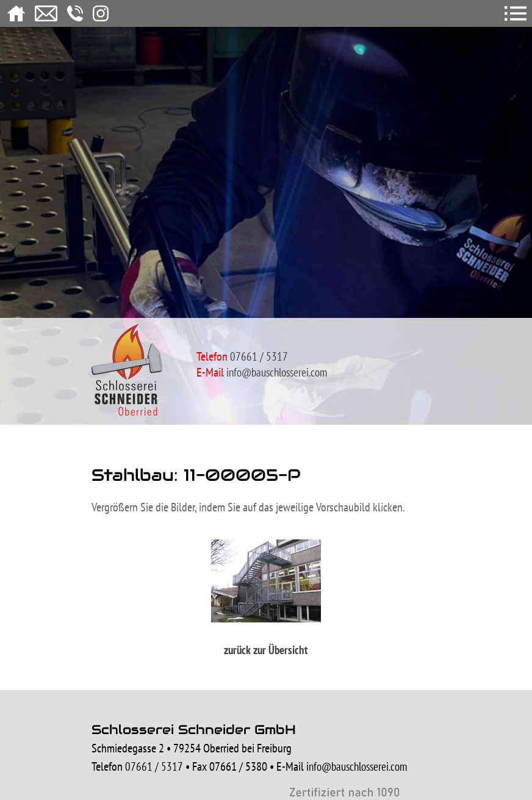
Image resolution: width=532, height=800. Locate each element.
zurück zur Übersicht (266, 650)
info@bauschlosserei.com (277, 372)
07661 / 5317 (154, 766)
